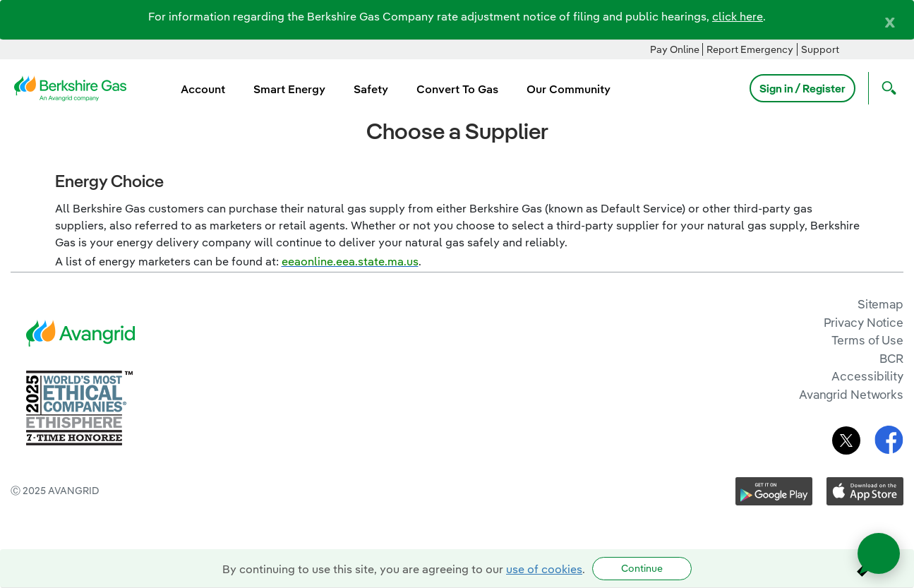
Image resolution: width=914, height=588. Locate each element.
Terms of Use (867, 340)
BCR (891, 358)
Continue (642, 568)
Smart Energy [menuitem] (289, 89)
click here (738, 16)
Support (820, 49)
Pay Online (675, 49)
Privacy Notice (864, 322)
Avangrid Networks (851, 394)
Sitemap (880, 304)
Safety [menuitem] (371, 89)
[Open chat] (879, 553)
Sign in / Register (802, 88)
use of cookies (544, 569)
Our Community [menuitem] (569, 89)
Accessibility (867, 376)
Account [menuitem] (203, 89)
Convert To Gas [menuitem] (457, 89)
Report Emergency (750, 49)
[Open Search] (886, 88)
